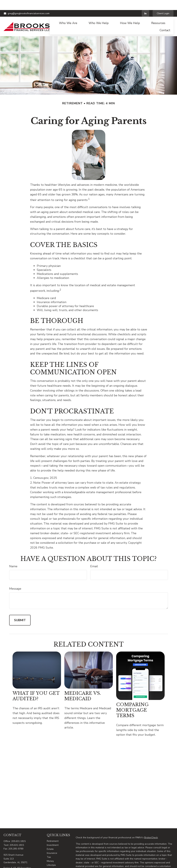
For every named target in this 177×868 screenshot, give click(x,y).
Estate (50, 839)
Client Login (163, 3)
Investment (53, 835)
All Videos (52, 863)
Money (50, 851)
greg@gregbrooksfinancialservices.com (26, 3)
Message (15, 579)
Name (13, 556)
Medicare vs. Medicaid (83, 686)
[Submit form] (20, 610)
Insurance (52, 843)
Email (94, 556)
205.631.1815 (18, 831)
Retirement (53, 831)
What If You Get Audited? (36, 686)
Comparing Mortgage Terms (132, 700)
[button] (68, 13)
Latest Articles (55, 859)
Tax (49, 847)
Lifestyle (51, 855)
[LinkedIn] (145, 3)
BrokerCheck (151, 828)
